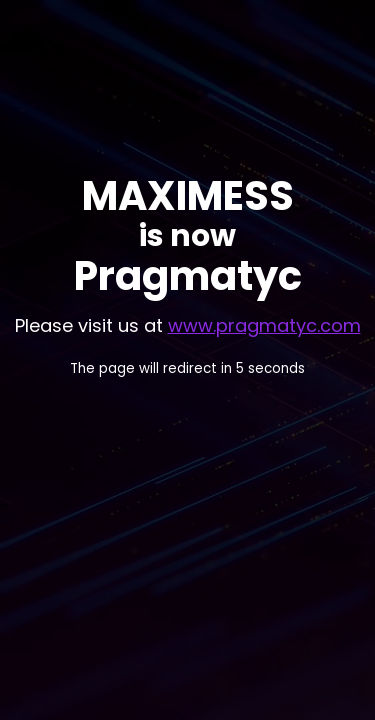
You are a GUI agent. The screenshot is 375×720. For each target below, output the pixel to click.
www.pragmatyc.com (264, 325)
